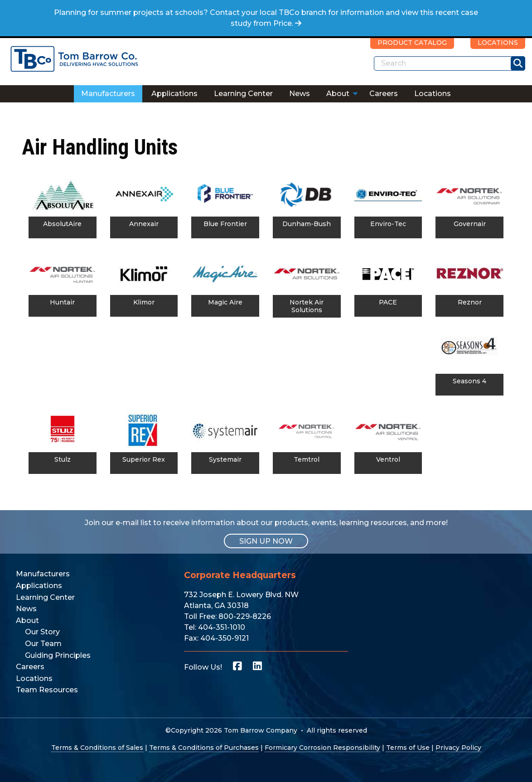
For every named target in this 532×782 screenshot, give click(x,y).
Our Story (42, 632)
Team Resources (47, 690)
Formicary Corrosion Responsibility (322, 748)
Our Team (43, 644)
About (338, 94)
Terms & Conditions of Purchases (204, 748)
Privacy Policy (458, 748)
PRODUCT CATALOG (412, 43)
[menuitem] (108, 94)
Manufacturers (108, 94)
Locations (433, 94)
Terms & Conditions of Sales (97, 748)
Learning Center (243, 94)
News (300, 94)
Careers (384, 94)
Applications (174, 94)
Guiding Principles (58, 655)
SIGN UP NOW (266, 541)
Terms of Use (408, 748)
